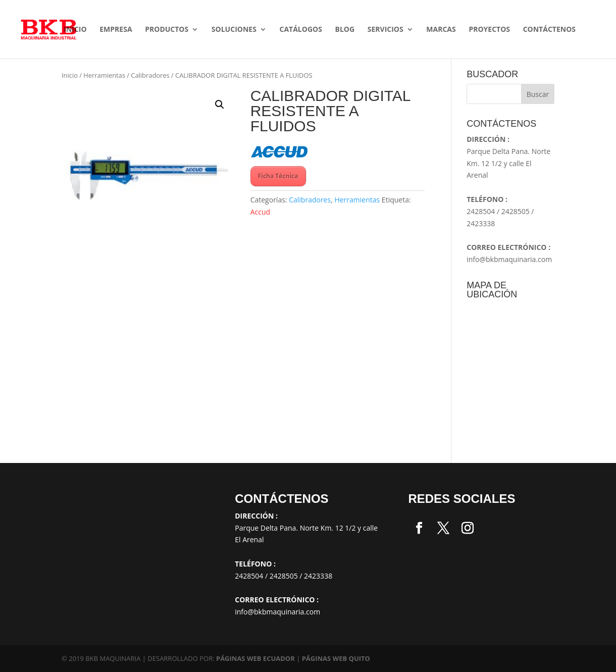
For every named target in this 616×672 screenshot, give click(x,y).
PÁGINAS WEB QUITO (336, 658)
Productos (167, 30)
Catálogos (300, 30)
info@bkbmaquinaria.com (509, 259)
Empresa (116, 30)
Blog (345, 30)
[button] (220, 105)
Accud (260, 212)
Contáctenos (549, 30)
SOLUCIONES (234, 30)
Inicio (75, 30)
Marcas (441, 30)
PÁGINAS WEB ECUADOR (255, 658)
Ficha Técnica (278, 176)
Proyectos (489, 30)
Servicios (386, 30)
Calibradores (150, 75)
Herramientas (104, 75)
